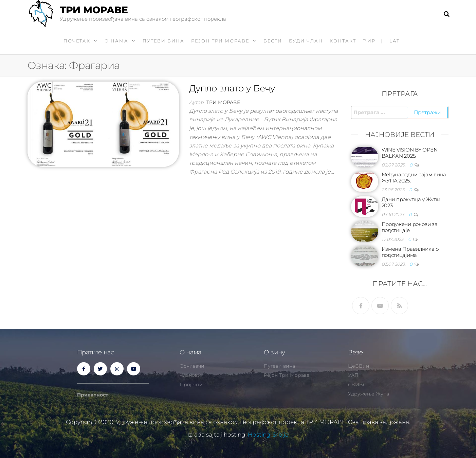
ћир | (373, 41)
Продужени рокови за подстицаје (410, 227)
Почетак (77, 41)
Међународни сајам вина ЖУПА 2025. (414, 178)
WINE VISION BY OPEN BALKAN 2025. (410, 153)
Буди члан (306, 41)
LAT (395, 41)
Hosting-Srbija (268, 435)
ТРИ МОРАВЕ (94, 10)
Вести (273, 41)
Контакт (343, 41)
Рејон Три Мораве (220, 41)
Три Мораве (223, 102)
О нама (116, 41)
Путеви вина (163, 41)
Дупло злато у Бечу (232, 88)
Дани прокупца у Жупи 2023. (411, 202)
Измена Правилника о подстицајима (410, 252)
